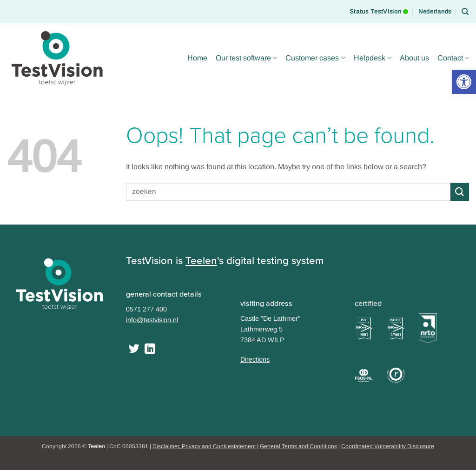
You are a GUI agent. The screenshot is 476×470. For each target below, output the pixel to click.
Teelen (201, 261)
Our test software (246, 58)
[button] (464, 82)
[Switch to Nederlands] (435, 12)
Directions (255, 359)
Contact (453, 58)
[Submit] (460, 192)
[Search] (465, 12)
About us (414, 58)
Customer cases (315, 58)
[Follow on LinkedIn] (150, 350)
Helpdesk (373, 58)
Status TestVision (379, 7)
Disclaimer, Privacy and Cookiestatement (204, 446)
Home (197, 58)
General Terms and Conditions (298, 446)
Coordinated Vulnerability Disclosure (388, 446)
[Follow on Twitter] (134, 350)
